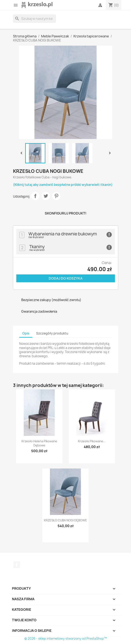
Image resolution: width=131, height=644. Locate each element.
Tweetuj (46, 196)
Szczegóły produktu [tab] (52, 333)
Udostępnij (35, 196)
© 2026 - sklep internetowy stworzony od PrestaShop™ (66, 639)
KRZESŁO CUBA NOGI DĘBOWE (65, 520)
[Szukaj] (34, 19)
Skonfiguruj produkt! (66, 213)
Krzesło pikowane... (92, 441)
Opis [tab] (26, 333)
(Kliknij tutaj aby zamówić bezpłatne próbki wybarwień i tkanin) (63, 185)
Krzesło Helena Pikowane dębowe (39, 443)
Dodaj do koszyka (66, 278)
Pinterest (56, 196)
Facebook (17, 565)
